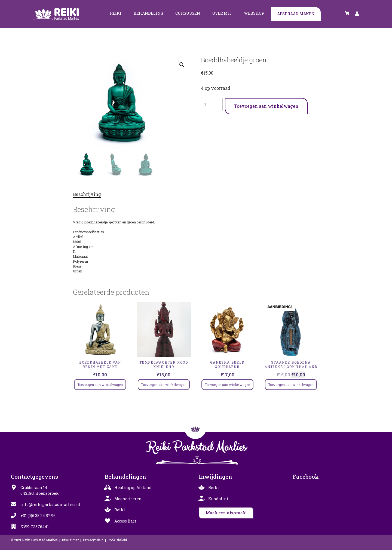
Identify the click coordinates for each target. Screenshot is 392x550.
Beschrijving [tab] (87, 194)
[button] (182, 65)
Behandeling (148, 13)
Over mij (222, 13)
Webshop (254, 13)
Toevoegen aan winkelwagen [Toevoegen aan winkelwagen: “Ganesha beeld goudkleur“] (227, 385)
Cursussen (188, 13)
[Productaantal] (212, 105)
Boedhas (227, 118)
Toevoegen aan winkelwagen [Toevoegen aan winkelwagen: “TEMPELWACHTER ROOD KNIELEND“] (164, 385)
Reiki (116, 13)
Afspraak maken (296, 14)
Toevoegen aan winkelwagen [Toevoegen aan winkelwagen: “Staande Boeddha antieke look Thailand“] (291, 385)
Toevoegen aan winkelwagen (266, 106)
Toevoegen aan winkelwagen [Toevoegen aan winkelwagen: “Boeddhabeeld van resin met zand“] (100, 385)
